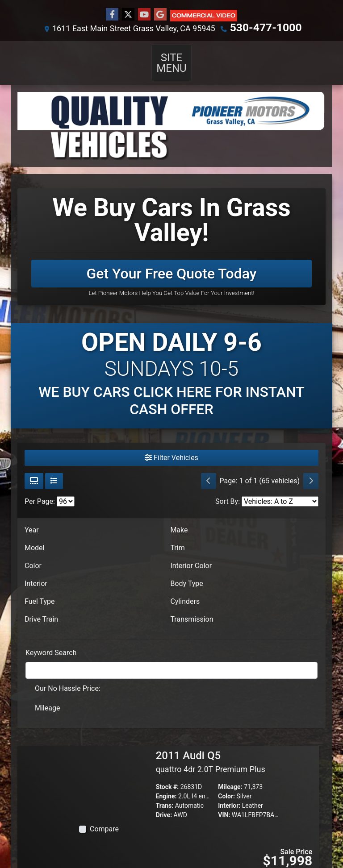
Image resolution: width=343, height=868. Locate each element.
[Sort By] (280, 490)
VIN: (224, 803)
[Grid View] (34, 469)
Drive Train (41, 608)
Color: (226, 785)
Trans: (165, 794)
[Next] (311, 469)
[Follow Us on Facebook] (112, 15)
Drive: (164, 803)
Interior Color (191, 554)
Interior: (229, 794)
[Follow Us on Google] (160, 15)
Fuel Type (40, 590)
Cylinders (185, 590)
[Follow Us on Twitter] (128, 15)
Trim (177, 536)
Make (179, 518)
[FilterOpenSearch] (171, 659)
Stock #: (167, 775)
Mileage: (230, 775)
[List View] (54, 469)
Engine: (166, 785)
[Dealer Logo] (171, 114)
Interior (36, 572)
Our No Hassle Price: (68, 677)
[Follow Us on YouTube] (144, 15)
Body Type (186, 572)
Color (33, 554)
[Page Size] (66, 490)
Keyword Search (51, 641)
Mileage (47, 696)
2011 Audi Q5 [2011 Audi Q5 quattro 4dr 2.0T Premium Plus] (211, 750)
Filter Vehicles (171, 446)
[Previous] (209, 469)
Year (32, 518)
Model (35, 536)
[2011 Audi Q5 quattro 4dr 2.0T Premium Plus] (99, 771)
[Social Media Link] (204, 15)
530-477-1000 (266, 27)
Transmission (192, 608)
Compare (104, 817)
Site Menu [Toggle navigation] (171, 57)
